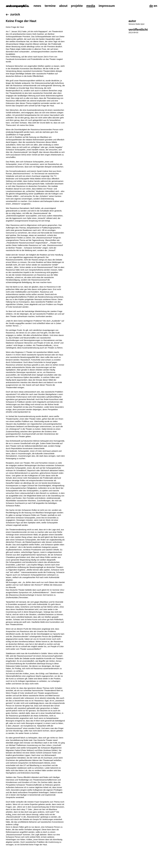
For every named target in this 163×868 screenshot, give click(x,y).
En (155, 6)
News (37, 6)
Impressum (107, 6)
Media (91, 6)
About (63, 6)
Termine (50, 6)
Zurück (15, 14)
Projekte (77, 6)
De (151, 6)
